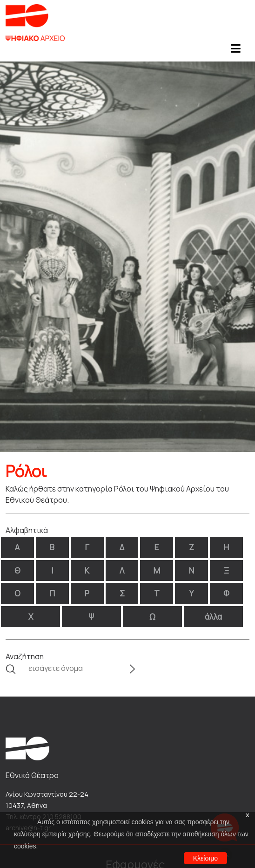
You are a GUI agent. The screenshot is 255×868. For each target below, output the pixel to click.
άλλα (213, 617)
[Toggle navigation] (235, 51)
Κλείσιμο (205, 858)
